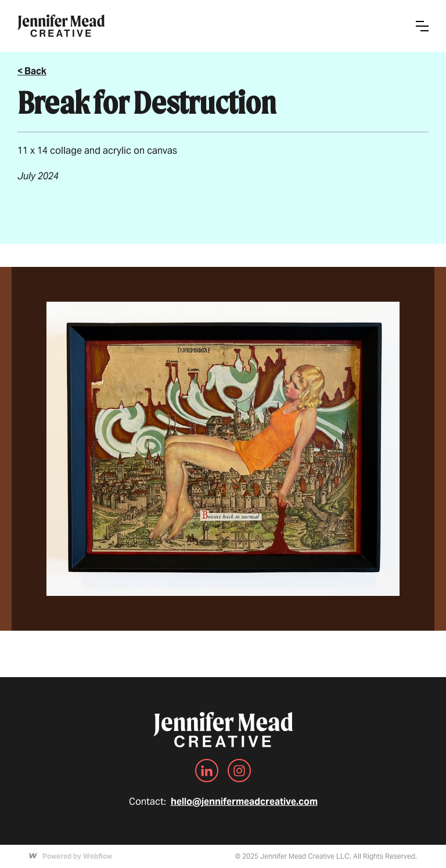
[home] (61, 26)
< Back (32, 71)
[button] (422, 26)
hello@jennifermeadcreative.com (244, 802)
